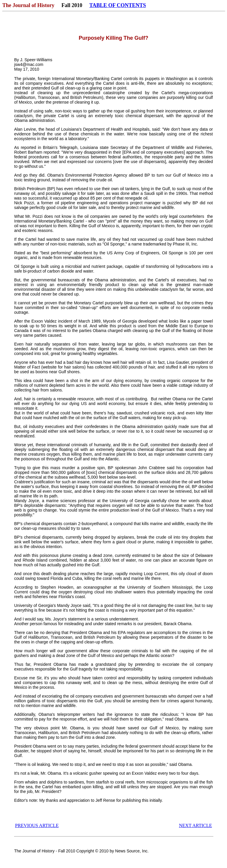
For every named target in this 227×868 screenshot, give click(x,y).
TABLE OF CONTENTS (118, 5)
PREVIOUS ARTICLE (37, 825)
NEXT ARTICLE (195, 825)
